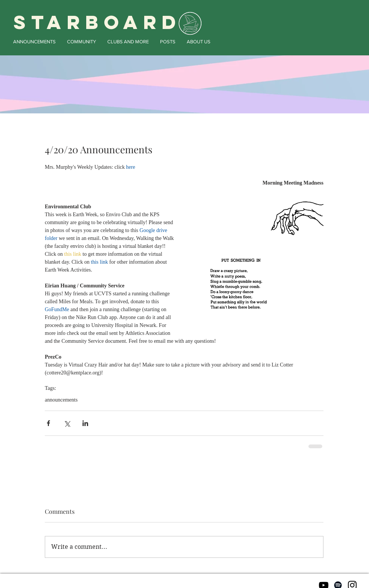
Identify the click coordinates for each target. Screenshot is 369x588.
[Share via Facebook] (48, 423)
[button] (34, 42)
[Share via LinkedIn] (85, 423)
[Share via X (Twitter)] (67, 423)
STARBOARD (98, 22)
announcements (61, 400)
